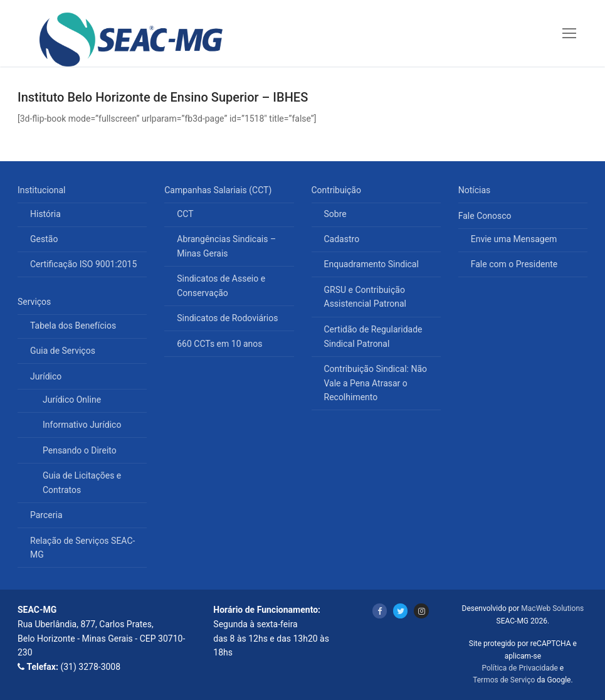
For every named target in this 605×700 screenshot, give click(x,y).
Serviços (35, 302)
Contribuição (338, 190)
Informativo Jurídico (82, 425)
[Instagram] (421, 611)
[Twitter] (400, 611)
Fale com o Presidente (514, 264)
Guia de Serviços (63, 351)
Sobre (335, 214)
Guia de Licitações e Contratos (82, 483)
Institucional (43, 190)
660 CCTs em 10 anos (219, 344)
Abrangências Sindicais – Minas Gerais (226, 246)
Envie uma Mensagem (514, 239)
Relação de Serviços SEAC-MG (82, 548)
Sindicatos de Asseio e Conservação (221, 286)
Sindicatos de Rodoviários (227, 318)
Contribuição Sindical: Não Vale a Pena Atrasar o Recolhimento (376, 383)
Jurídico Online (72, 400)
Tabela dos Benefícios (73, 326)
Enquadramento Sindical (371, 264)
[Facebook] (380, 611)
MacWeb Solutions (552, 608)
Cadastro (342, 239)
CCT (185, 214)
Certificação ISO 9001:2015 (83, 264)
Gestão (44, 239)
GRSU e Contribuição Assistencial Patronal (365, 297)
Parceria (46, 515)
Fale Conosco (486, 216)
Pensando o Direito (80, 450)
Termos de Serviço (504, 680)
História (45, 214)
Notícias (475, 190)
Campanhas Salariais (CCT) (219, 190)
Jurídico (47, 376)
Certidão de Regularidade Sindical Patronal (373, 337)
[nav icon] (569, 33)
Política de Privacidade (519, 668)
